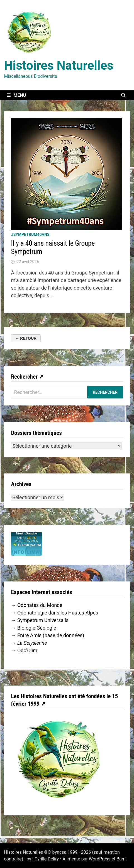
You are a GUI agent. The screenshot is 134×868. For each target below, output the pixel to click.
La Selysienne (32, 643)
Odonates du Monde (40, 605)
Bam (121, 859)
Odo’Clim (27, 650)
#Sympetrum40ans (30, 234)
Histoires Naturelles (59, 65)
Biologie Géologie (37, 628)
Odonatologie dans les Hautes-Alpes (58, 613)
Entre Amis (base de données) (51, 635)
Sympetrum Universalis (43, 620)
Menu (16, 95)
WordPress (100, 859)
